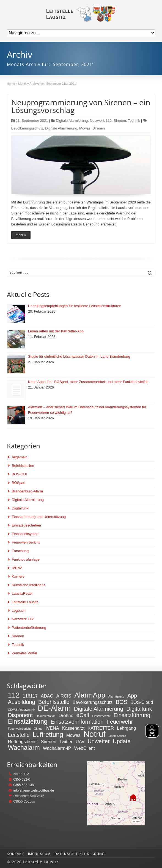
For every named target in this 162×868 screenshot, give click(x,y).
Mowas (85, 128)
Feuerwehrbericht (26, 542)
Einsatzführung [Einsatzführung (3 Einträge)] (132, 715)
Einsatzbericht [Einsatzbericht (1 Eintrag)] (101, 716)
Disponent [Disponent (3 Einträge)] (20, 715)
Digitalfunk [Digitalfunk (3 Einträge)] (139, 709)
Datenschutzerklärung (80, 854)
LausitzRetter (22, 593)
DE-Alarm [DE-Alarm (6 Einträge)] (54, 708)
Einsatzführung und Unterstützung (39, 517)
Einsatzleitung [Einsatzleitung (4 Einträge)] (28, 721)
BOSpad (19, 483)
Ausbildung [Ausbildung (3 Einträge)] (22, 702)
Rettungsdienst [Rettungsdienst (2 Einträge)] (23, 742)
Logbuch (19, 611)
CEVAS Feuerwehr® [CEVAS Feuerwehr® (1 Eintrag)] (21, 710)
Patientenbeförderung (29, 628)
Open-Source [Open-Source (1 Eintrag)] (117, 736)
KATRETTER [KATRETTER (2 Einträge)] (101, 728)
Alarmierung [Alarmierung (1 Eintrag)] (116, 696)
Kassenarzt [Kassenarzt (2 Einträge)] (73, 728)
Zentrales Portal (24, 653)
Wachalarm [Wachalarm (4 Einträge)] (24, 748)
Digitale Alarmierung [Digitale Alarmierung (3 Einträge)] (99, 709)
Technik (134, 121)
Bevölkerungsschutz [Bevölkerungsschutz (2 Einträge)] (93, 702)
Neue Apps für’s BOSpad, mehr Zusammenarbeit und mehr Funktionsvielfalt (88, 382)
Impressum (39, 854)
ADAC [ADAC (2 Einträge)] (47, 696)
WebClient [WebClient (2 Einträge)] (85, 748)
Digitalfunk (20, 508)
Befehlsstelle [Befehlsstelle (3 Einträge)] (54, 702)
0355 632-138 (24, 785)
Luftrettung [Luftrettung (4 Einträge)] (48, 735)
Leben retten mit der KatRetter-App (56, 331)
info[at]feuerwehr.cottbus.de (34, 790)
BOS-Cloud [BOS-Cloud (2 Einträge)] (142, 702)
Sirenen (120, 121)
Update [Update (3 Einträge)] (122, 741)
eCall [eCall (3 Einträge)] (83, 715)
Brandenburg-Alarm (27, 491)
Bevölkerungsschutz (27, 128)
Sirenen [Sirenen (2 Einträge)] (48, 742)
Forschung (20, 551)
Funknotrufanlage (26, 559)
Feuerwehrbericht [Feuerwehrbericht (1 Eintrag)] (19, 729)
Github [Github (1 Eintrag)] (38, 729)
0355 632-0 (22, 779)
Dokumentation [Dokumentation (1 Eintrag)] (46, 716)
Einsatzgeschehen (26, 525)
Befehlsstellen (23, 466)
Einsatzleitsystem (26, 534)
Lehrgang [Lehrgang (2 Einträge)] (126, 728)
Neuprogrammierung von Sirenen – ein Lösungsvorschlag (81, 106)
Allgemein (20, 457)
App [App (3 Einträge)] (132, 696)
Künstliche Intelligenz (29, 585)
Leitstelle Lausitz (25, 602)
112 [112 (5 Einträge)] (14, 695)
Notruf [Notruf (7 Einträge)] (95, 734)
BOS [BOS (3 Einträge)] (122, 702)
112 (26, 774)
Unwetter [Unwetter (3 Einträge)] (99, 741)
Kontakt (16, 854)
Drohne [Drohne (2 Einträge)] (66, 715)
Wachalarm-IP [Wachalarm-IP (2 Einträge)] (57, 748)
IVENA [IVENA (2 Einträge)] (52, 728)
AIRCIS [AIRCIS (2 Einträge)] (64, 696)
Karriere (18, 576)
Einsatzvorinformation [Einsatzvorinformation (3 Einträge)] (77, 722)
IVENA (17, 568)
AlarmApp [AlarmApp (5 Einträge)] (90, 695)
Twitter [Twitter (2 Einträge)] (66, 742)
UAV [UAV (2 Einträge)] (80, 742)
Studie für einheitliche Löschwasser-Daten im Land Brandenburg (79, 356)
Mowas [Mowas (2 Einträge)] (73, 735)
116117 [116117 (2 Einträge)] (30, 696)
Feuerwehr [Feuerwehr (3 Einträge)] (120, 722)
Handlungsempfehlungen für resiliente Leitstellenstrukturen (75, 306)
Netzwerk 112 (101, 121)
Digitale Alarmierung (72, 121)
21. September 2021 (30, 121)
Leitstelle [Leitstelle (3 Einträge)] (19, 735)
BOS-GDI (19, 474)
